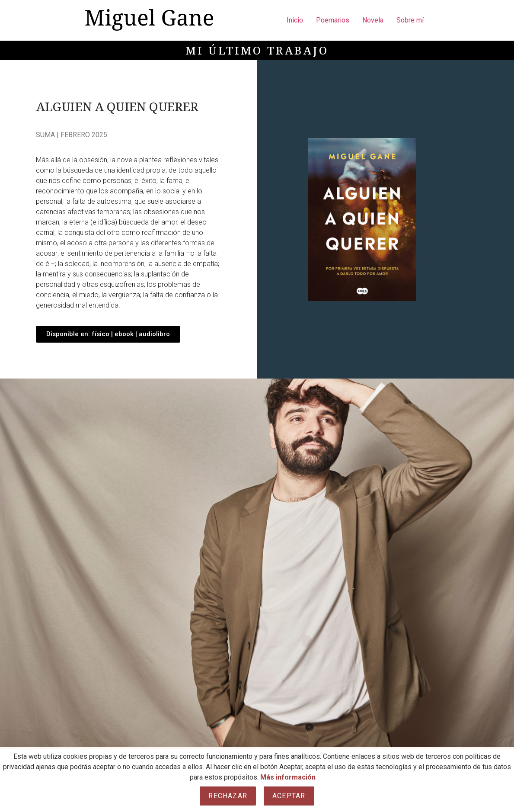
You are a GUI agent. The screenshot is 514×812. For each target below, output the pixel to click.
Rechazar (228, 796)
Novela (373, 20)
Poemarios (333, 20)
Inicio (295, 20)
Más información (288, 777)
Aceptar (289, 796)
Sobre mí (410, 20)
